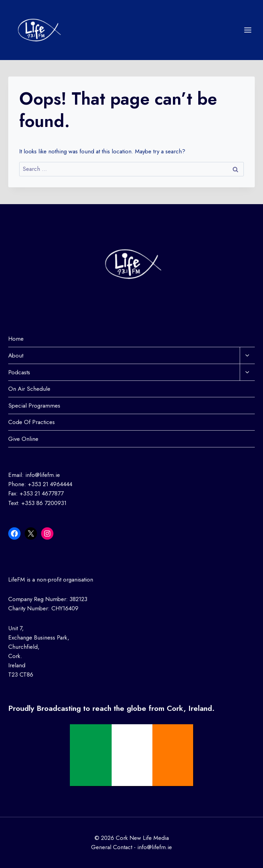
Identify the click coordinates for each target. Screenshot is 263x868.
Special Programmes (34, 406)
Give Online (23, 439)
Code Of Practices (32, 422)
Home (16, 339)
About (16, 355)
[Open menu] (248, 30)
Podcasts (19, 372)
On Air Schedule (29, 389)
